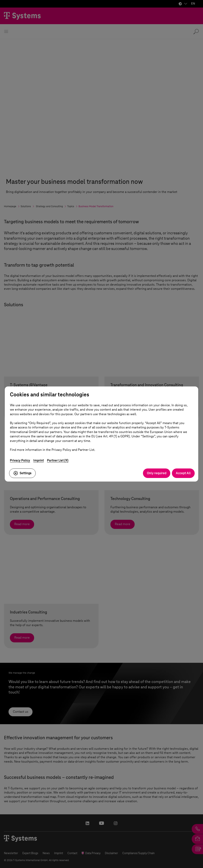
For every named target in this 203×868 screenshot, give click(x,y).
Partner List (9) (58, 460)
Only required (157, 473)
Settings (22, 473)
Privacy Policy (20, 460)
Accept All (183, 473)
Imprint (39, 460)
